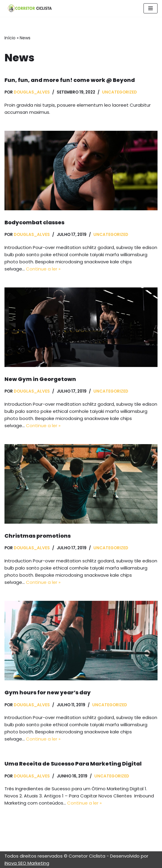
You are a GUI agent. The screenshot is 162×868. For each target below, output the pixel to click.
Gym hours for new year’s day (48, 692)
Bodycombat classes (34, 222)
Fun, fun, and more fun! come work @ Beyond (70, 80)
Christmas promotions (38, 536)
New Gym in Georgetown (40, 379)
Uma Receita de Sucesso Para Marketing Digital (73, 764)
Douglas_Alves (32, 92)
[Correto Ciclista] (28, 8)
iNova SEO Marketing (27, 863)
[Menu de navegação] (151, 8)
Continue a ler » (43, 269)
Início (10, 38)
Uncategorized (119, 92)
